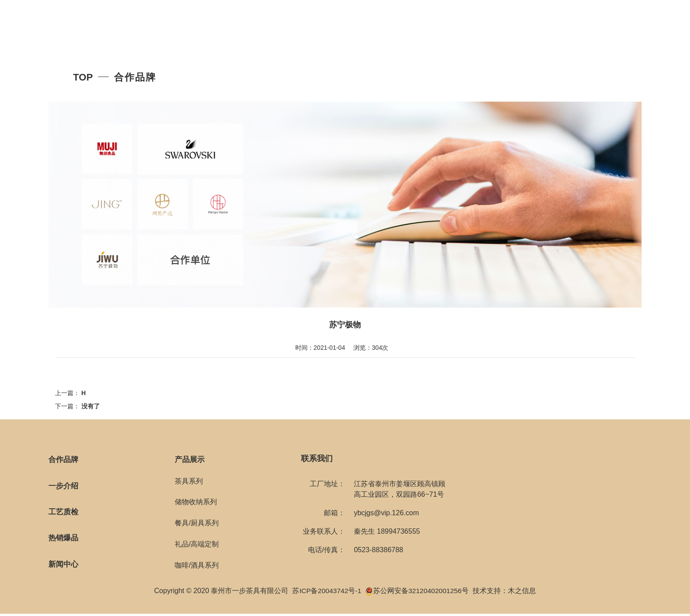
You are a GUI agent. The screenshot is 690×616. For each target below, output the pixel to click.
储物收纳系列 (196, 503)
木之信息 (523, 593)
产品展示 (191, 460)
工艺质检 (64, 513)
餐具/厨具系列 (197, 524)
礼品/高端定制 (197, 544)
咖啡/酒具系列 (197, 566)
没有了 (91, 406)
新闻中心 (64, 567)
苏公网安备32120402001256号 (422, 593)
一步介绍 (64, 487)
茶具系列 (189, 482)
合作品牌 (64, 460)
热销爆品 (64, 540)
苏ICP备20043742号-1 (326, 593)
